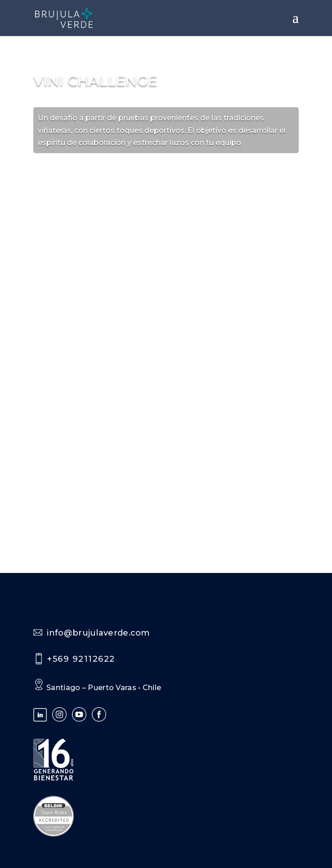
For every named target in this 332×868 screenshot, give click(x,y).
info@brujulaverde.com (98, 633)
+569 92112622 (81, 659)
